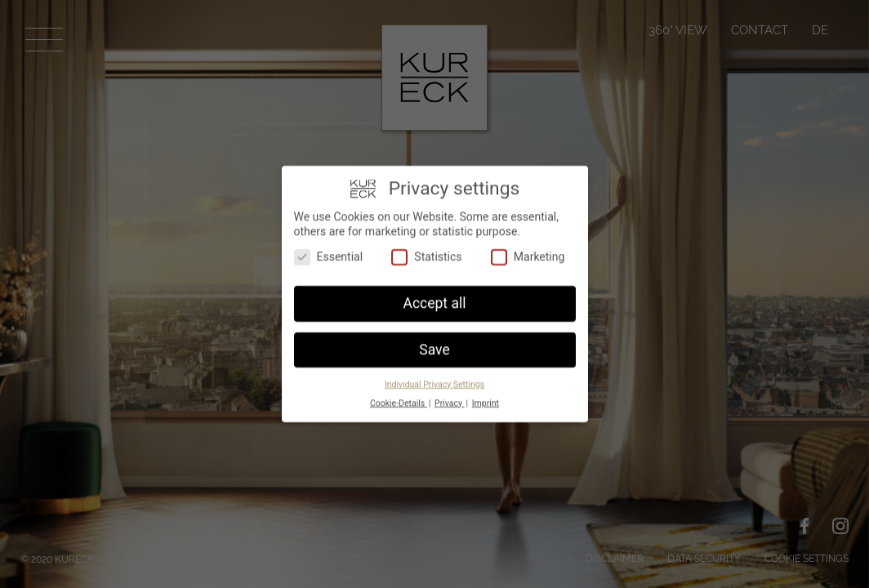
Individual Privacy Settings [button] (434, 381)
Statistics (426, 254)
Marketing (528, 254)
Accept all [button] (435, 301)
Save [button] (434, 347)
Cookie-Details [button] (399, 400)
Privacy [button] (450, 400)
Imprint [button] (486, 400)
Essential (329, 254)
